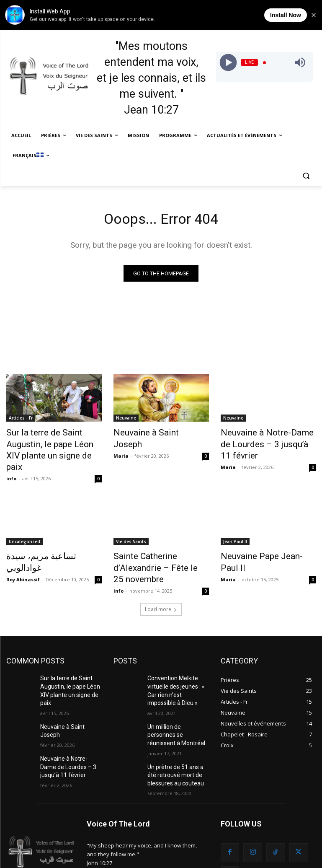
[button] (306, 176)
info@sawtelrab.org (141, 830)
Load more (161, 578)
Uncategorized (24, 526)
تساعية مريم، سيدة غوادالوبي (49, 540)
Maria (121, 444)
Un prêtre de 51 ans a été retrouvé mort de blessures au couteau (176, 727)
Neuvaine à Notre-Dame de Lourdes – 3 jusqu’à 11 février (268, 439)
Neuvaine (126, 420)
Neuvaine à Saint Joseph (152, 434)
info (11, 463)
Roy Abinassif (23, 551)
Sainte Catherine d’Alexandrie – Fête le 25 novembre (159, 544)
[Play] (228, 63)
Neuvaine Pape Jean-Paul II (263, 540)
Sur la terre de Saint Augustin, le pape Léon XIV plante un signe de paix (53, 443)
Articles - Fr (21, 420)
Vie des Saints (131, 526)
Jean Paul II (235, 526)
